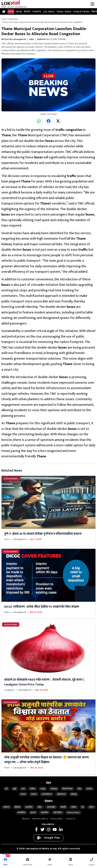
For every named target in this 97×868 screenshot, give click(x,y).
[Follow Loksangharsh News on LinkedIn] (61, 829)
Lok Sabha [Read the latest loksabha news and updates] (49, 12)
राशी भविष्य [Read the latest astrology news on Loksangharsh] (58, 813)
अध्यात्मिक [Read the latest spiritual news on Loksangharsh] (21, 813)
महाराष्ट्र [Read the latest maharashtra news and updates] (19, 12)
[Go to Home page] (4, 11)
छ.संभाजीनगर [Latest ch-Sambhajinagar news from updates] (47, 794)
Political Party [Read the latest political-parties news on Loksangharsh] (73, 813)
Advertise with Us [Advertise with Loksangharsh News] (40, 819)
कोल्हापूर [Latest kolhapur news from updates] (54, 789)
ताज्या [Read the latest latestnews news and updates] (11, 12)
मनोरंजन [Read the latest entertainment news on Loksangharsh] (6, 807)
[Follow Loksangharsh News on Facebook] (36, 829)
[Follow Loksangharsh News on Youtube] (55, 829)
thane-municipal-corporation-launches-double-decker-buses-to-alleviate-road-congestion (43, 22)
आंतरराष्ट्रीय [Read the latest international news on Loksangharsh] (51, 807)
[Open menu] (92, 4)
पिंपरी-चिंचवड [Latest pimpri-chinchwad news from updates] (67, 789)
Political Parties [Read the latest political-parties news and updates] (81, 12)
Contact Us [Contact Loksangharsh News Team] (70, 819)
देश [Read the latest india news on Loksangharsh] (83, 807)
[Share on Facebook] (49, 121)
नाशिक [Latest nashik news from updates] (33, 789)
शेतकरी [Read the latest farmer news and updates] (27, 12)
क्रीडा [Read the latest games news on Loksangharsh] (40, 807)
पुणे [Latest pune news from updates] (6, 789)
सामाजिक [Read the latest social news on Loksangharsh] (29, 807)
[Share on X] (58, 121)
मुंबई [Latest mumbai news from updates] (15, 789)
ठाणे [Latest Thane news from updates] (23, 789)
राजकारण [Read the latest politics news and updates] (37, 12)
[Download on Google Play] (48, 838)
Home (4, 19)
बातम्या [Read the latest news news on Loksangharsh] (33, 813)
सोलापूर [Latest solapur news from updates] (74, 794)
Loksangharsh (20, 539)
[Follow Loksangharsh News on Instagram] (49, 829)
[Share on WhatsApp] (39, 121)
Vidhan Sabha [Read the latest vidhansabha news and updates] (64, 12)
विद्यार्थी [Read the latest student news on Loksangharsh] (63, 807)
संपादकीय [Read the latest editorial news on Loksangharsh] (45, 813)
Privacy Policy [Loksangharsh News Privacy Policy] (57, 819)
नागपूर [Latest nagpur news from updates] (43, 789)
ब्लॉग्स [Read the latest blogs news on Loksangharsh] (91, 807)
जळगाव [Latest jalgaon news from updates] (89, 789)
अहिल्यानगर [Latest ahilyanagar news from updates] (61, 794)
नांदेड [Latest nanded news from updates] (79, 789)
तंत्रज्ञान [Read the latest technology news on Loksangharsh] (74, 807)
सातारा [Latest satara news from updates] (23, 794)
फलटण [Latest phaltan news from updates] (34, 794)
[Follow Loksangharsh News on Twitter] (42, 829)
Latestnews (13, 19)
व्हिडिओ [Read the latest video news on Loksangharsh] (17, 807)
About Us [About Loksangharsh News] (26, 819)
